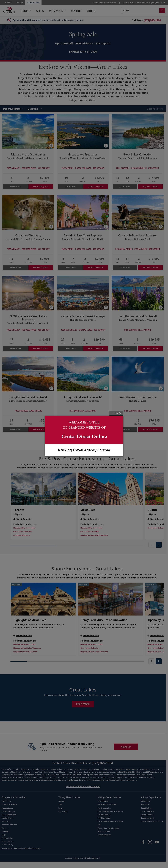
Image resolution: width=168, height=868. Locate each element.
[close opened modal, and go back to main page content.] (116, 413)
